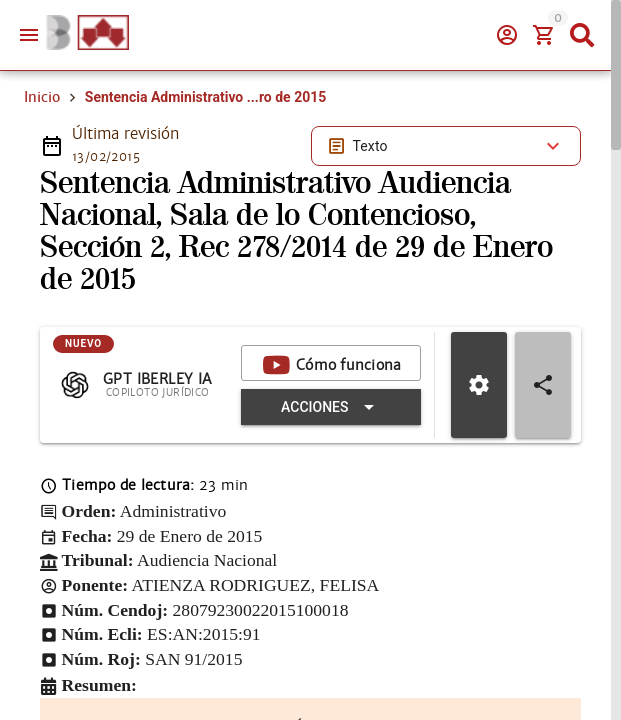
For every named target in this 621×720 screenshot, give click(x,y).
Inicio (42, 97)
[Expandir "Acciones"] (331, 407)
